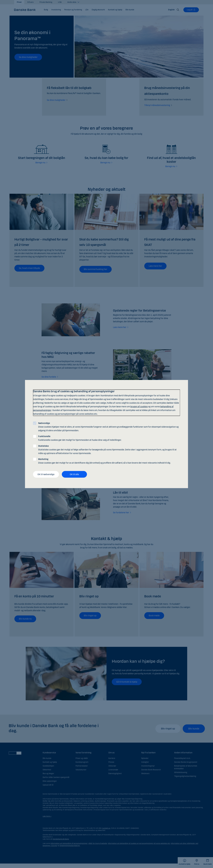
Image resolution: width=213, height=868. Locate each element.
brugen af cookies (139, 407)
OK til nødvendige (46, 474)
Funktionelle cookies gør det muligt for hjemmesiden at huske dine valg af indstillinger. (80, 438)
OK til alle (74, 474)
